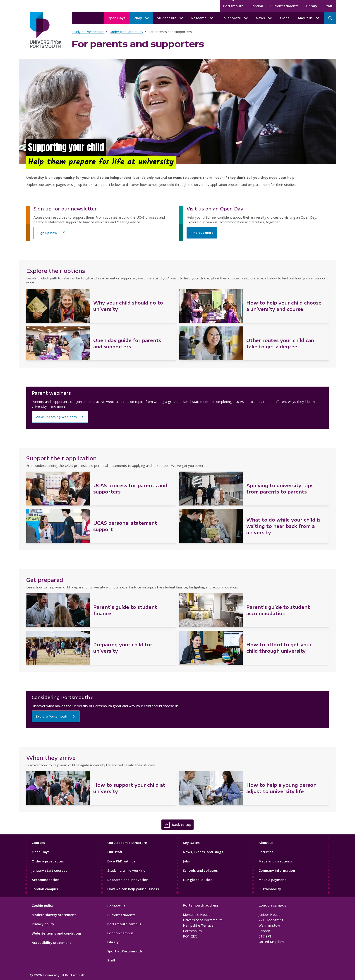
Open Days (116, 18)
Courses (38, 843)
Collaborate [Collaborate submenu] (235, 18)
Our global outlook (199, 880)
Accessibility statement (51, 942)
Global (285, 18)
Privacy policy (43, 924)
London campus (45, 889)
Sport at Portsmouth (125, 951)
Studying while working (126, 870)
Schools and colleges (200, 870)
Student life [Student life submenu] (170, 18)
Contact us (116, 906)
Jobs (186, 861)
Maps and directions (275, 861)
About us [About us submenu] (309, 18)
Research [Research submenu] (203, 18)
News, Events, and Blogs (203, 852)
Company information (277, 870)
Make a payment (272, 880)
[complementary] (306, 946)
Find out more (202, 233)
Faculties (266, 852)
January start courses (49, 870)
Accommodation (46, 880)
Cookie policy (43, 905)
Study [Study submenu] (141, 18)
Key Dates (191, 843)
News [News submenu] (264, 18)
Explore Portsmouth (52, 716)
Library (312, 6)
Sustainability (270, 889)
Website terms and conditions (57, 933)
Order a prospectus (48, 861)
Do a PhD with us (121, 861)
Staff (328, 6)
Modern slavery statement (54, 915)
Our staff (115, 852)
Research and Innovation (128, 880)
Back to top (177, 825)
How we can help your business (133, 889)
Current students (284, 6)
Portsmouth (233, 6)
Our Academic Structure (127, 843)
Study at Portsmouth (88, 32)
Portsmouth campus (124, 924)
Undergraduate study (126, 32)
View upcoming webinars (56, 417)
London (257, 6)
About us (266, 843)
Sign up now (47, 233)
